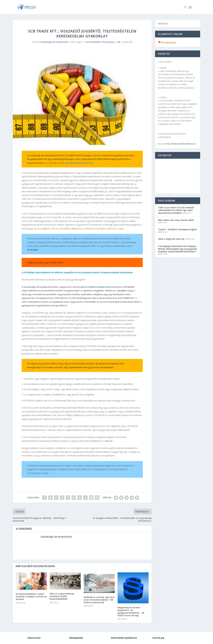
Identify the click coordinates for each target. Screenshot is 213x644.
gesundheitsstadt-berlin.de (79, 163)
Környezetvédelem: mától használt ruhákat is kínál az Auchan (31, 597)
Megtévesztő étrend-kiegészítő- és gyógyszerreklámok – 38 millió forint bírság (131, 612)
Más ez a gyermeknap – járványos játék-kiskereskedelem (63, 596)
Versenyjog (108, 42)
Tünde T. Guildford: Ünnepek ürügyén (177, 229)
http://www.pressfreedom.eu (180, 144)
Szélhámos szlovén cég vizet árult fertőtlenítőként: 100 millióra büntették (99, 600)
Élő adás (167, 42)
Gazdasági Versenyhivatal (54, 42)
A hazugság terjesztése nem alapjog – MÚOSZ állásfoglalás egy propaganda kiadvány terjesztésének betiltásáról (178, 249)
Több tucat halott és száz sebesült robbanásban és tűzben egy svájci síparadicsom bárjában (176, 210)
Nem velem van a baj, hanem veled (176, 220)
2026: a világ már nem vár (171, 239)
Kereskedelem (93, 42)
